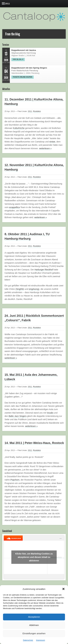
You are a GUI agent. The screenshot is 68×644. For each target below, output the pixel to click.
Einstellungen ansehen (34, 633)
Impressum (41, 640)
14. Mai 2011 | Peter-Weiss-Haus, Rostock (34, 443)
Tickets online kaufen (23, 77)
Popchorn (15, 480)
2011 (30, 111)
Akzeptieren (34, 617)
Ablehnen (34, 625)
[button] (63, 589)
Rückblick (37, 111)
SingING (20, 289)
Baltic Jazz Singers (18, 416)
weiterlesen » (45, 148)
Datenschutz (28, 640)
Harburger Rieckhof (44, 270)
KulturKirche (19, 128)
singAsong (34, 289)
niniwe (52, 142)
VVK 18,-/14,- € (18, 59)
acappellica (14, 207)
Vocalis (50, 413)
